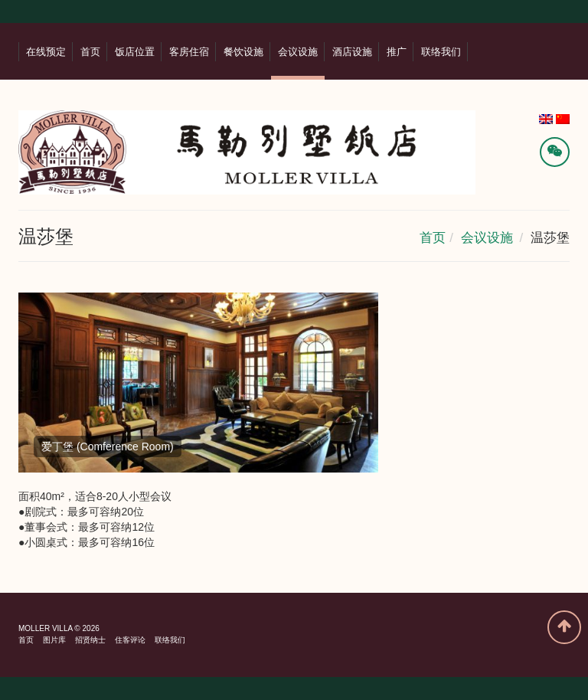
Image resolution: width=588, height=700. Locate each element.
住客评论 (130, 640)
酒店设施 (352, 51)
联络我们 (441, 51)
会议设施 (298, 51)
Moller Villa (46, 628)
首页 (90, 51)
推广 (397, 51)
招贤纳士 (90, 640)
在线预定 (46, 51)
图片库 (54, 640)
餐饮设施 (243, 51)
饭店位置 (135, 51)
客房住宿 (189, 51)
